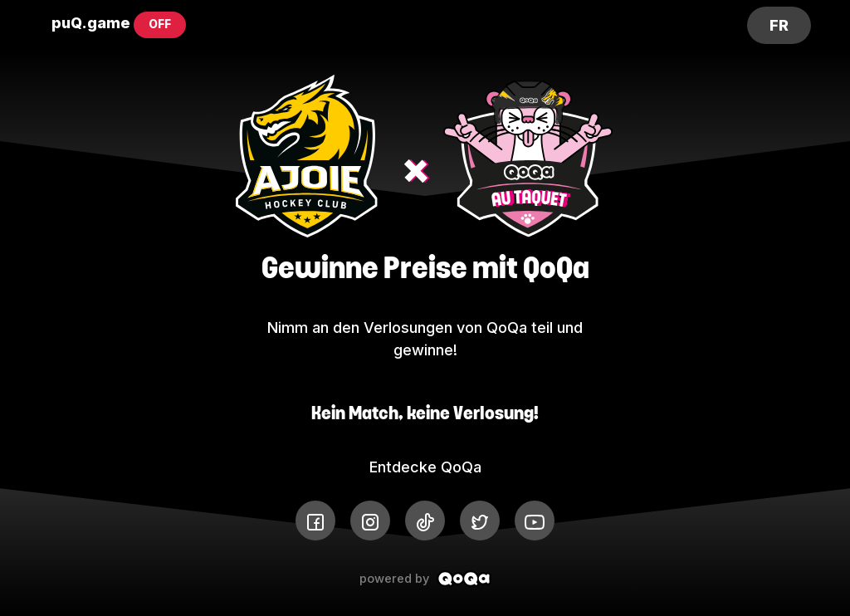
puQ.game (91, 23)
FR (779, 25)
